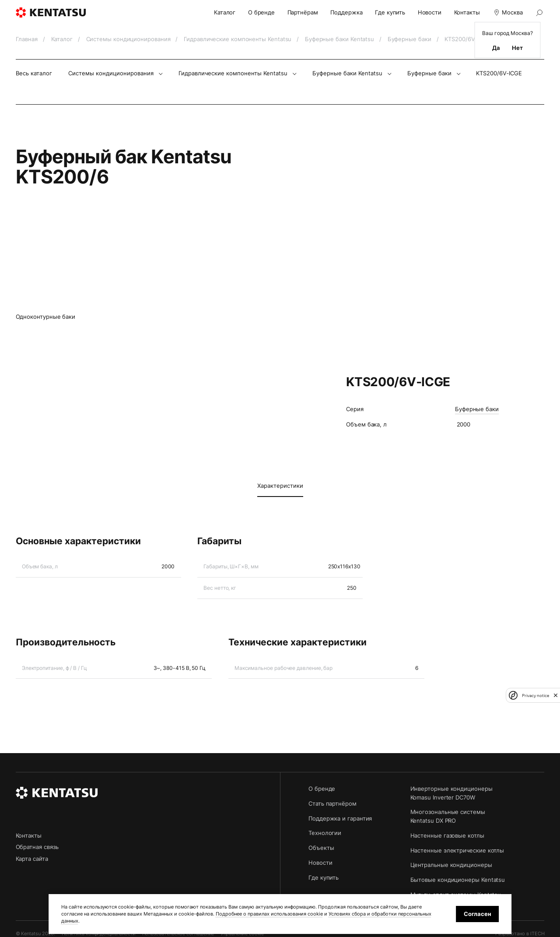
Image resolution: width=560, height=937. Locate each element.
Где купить (390, 12)
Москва (507, 12)
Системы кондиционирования (129, 39)
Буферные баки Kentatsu (340, 39)
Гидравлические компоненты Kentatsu (238, 39)
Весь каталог (34, 73)
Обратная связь (37, 847)
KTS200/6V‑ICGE (499, 73)
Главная (28, 39)
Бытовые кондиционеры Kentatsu (458, 880)
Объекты (321, 848)
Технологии (325, 833)
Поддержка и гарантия (340, 818)
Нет (517, 48)
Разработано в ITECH (520, 934)
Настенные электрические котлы (457, 850)
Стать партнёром (332, 803)
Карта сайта (32, 859)
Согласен (478, 914)
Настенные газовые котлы (447, 835)
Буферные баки (410, 39)
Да (496, 48)
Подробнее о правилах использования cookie (269, 914)
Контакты (467, 12)
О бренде (261, 12)
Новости (430, 12)
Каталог (225, 12)
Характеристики (280, 486)
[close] (556, 695)
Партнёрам (303, 12)
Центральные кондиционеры (451, 865)
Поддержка (346, 12)
